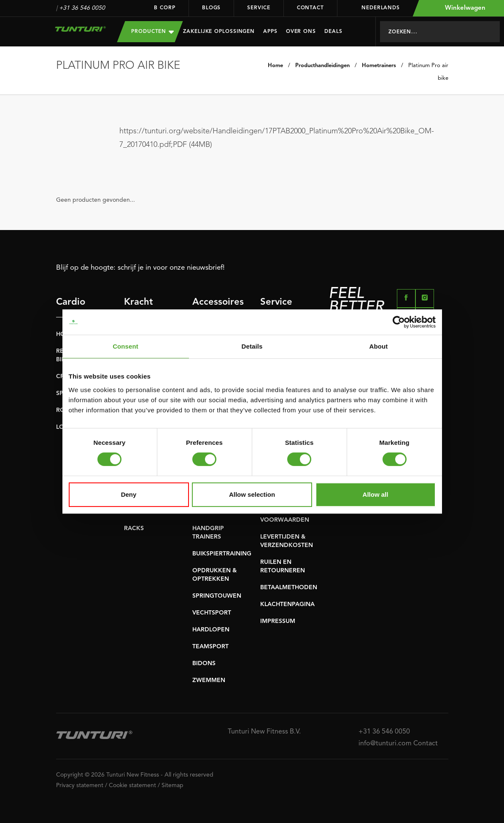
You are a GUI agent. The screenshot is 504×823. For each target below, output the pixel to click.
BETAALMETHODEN (289, 587)
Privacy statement (80, 785)
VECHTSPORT (212, 613)
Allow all (376, 494)
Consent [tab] (125, 346)
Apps (270, 32)
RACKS (134, 528)
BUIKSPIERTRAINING (222, 554)
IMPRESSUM (278, 621)
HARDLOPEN (211, 630)
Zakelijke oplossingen (219, 32)
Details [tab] (252, 346)
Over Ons (301, 32)
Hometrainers (379, 66)
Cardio (71, 302)
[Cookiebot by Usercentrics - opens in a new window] (399, 322)
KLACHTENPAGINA (287, 604)
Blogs (212, 8)
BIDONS (204, 663)
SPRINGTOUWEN (217, 596)
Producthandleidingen (322, 66)
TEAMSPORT (210, 647)
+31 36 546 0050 (82, 8)
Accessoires (209, 302)
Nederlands (375, 8)
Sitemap (172, 785)
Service (259, 8)
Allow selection (252, 494)
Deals (333, 32)
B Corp (164, 8)
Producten (152, 31)
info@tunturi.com (385, 744)
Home (275, 66)
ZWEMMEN (209, 680)
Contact (310, 8)
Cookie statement (132, 785)
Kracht (139, 302)
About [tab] (379, 346)
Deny (129, 494)
